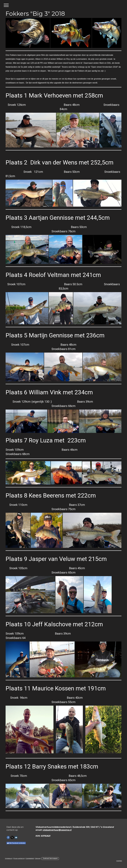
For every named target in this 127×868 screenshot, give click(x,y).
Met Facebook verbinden (16, 843)
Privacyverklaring (19, 858)
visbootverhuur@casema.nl (57, 830)
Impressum (9, 858)
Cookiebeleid (30, 858)
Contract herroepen (50, 858)
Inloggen (119, 861)
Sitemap (38, 858)
